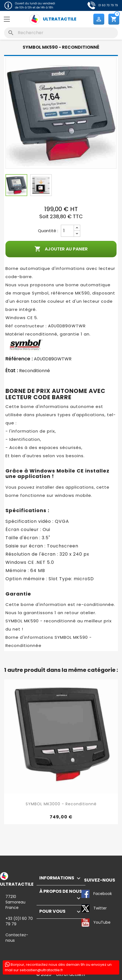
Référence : (19, 359)
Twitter (86, 908)
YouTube (86, 923)
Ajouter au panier (61, 249)
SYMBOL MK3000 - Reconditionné (61, 804)
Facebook (86, 894)
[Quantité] (67, 231)
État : (12, 371)
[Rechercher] (61, 33)
